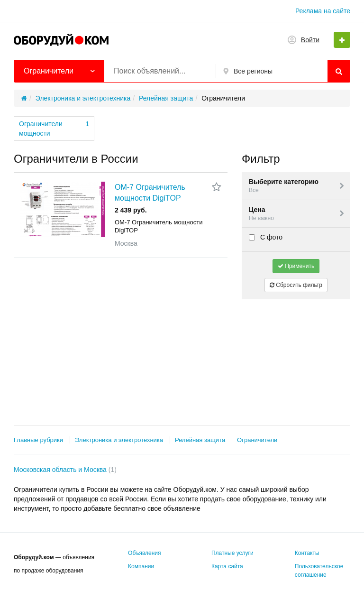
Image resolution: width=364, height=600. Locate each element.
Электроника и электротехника (119, 440)
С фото (266, 237)
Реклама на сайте (323, 11)
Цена (297, 214)
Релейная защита (200, 440)
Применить (296, 266)
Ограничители (257, 440)
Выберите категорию (297, 186)
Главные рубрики (38, 440)
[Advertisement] (296, 354)
